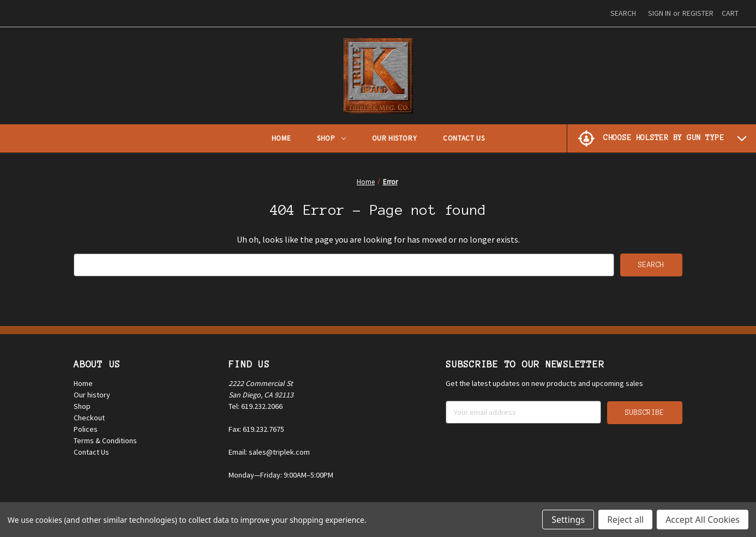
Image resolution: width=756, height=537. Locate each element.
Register (698, 13)
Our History (395, 138)
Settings (568, 520)
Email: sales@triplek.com (269, 452)
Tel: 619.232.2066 (256, 406)
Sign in (659, 13)
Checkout (89, 418)
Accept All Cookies (703, 520)
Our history (92, 395)
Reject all (625, 520)
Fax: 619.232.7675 (256, 429)
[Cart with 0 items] (730, 13)
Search (623, 13)
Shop (331, 138)
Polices (86, 429)
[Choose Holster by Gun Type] (662, 138)
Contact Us (464, 138)
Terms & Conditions (105, 441)
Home (281, 138)
